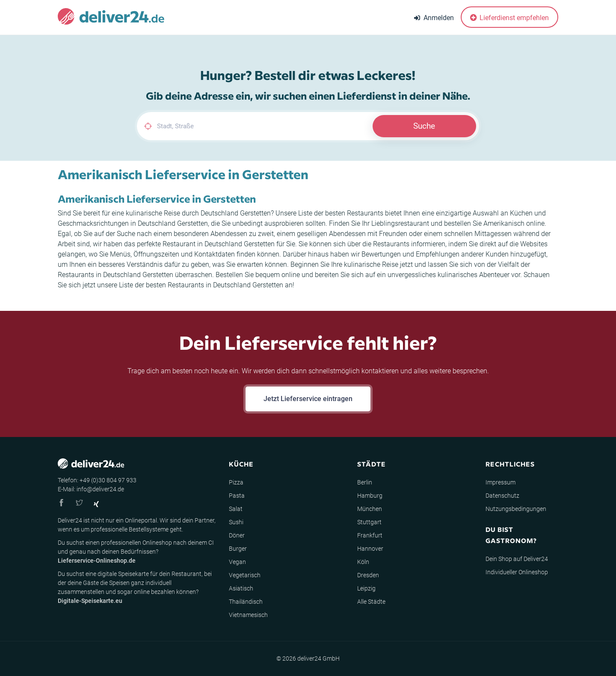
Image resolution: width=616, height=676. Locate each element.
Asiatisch (241, 588)
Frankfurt (370, 535)
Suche (424, 126)
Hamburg (370, 496)
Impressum (500, 482)
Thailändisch (246, 602)
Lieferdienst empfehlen (509, 18)
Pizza (236, 482)
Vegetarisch (245, 575)
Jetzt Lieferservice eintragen (308, 399)
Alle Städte (371, 602)
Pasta (237, 496)
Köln (363, 562)
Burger (238, 549)
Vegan (237, 562)
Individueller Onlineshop (517, 572)
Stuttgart (369, 522)
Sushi (236, 522)
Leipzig (366, 588)
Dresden (368, 575)
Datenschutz (502, 496)
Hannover (370, 549)
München (370, 509)
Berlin (365, 482)
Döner (237, 535)
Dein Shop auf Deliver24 (517, 559)
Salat (236, 509)
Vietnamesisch (248, 615)
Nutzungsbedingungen (516, 509)
